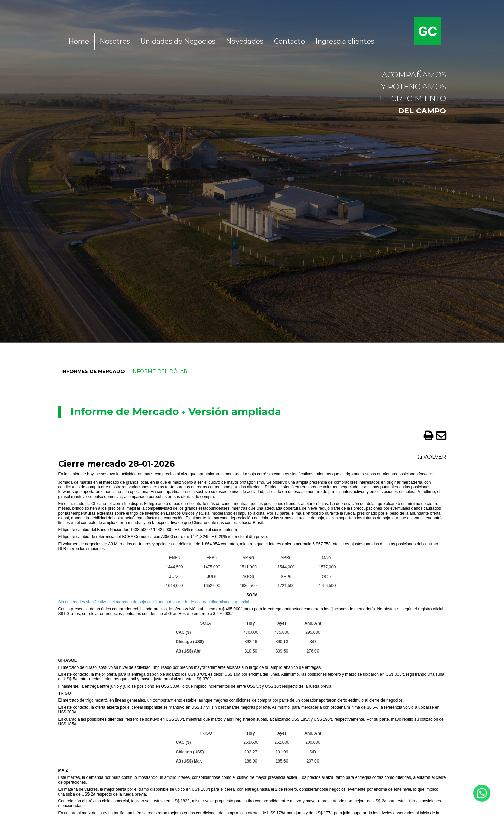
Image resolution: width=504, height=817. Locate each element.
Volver (431, 457)
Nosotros (115, 41)
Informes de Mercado (93, 371)
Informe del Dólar (159, 371)
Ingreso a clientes (345, 41)
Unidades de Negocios (178, 41)
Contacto (289, 41)
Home (79, 41)
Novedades (245, 41)
